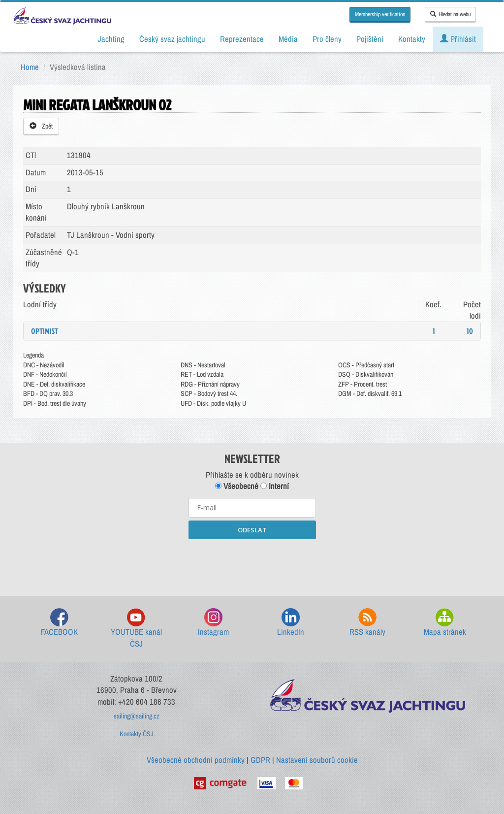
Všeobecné (237, 486)
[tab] (252, 331)
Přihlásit (458, 39)
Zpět (41, 126)
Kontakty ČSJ (137, 734)
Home (30, 67)
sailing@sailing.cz (137, 716)
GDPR (260, 760)
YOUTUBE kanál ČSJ (136, 629)
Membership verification (380, 14)
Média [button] (288, 39)
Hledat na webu (450, 14)
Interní (275, 486)
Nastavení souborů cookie (317, 760)
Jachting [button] (111, 39)
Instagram (213, 623)
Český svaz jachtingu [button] (172, 39)
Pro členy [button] (327, 39)
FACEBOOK (59, 623)
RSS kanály (367, 623)
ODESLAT (252, 530)
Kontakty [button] (412, 39)
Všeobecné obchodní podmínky (196, 760)
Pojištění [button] (370, 39)
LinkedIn (291, 623)
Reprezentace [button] (242, 39)
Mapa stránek (445, 623)
